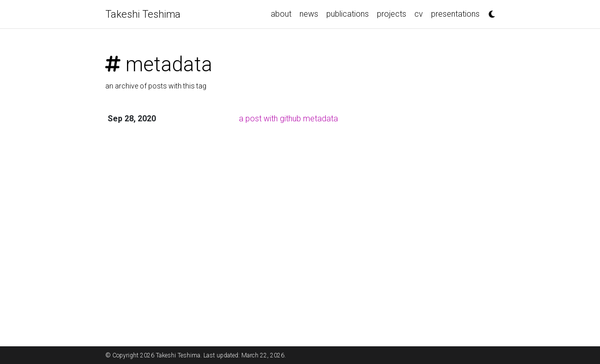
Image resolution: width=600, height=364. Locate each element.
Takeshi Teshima (143, 14)
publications (348, 14)
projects (392, 14)
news (309, 14)
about (281, 14)
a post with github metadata (288, 119)
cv (419, 14)
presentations (455, 14)
